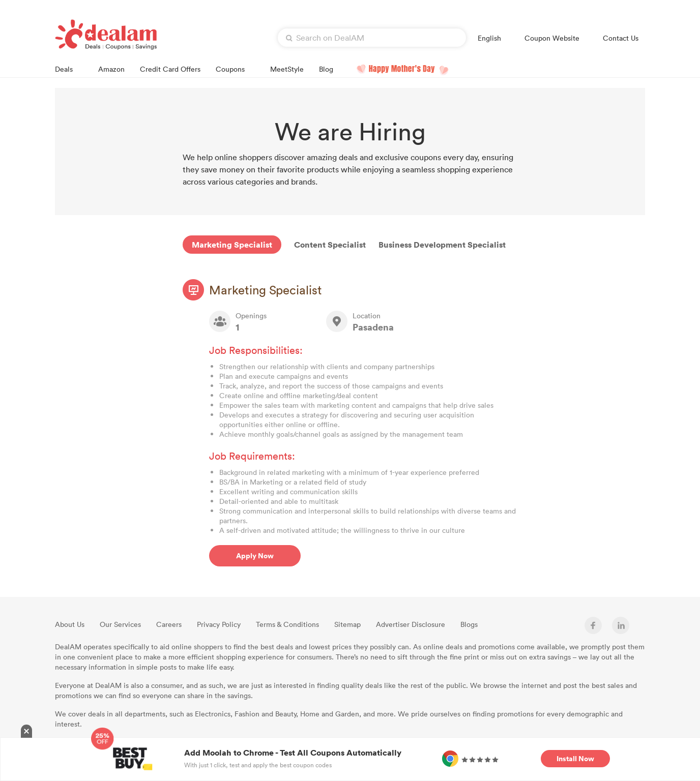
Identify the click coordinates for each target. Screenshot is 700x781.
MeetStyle (287, 69)
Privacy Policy (219, 624)
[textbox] (372, 38)
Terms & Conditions (287, 624)
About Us (70, 624)
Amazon (111, 69)
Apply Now (255, 555)
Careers (169, 624)
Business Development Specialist (442, 245)
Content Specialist (330, 245)
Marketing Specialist (232, 245)
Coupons (235, 68)
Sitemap (347, 624)
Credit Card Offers (170, 69)
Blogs (469, 624)
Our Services (120, 624)
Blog (326, 69)
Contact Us (621, 38)
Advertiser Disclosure (411, 624)
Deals (69, 68)
